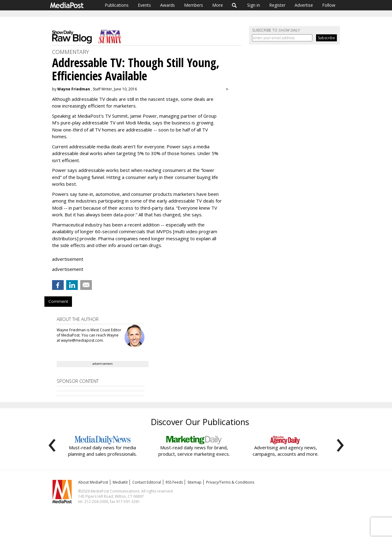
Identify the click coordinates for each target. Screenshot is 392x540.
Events (144, 5)
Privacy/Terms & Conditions (230, 482)
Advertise (304, 5)
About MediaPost (93, 482)
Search (234, 5)
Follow (329, 5)
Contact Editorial (147, 482)
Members (194, 5)
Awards (168, 5)
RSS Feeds (174, 482)
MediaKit (120, 482)
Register (277, 5)
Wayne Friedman (74, 89)
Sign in (254, 5)
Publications (117, 5)
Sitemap (194, 482)
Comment (58, 301)
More (218, 5)
